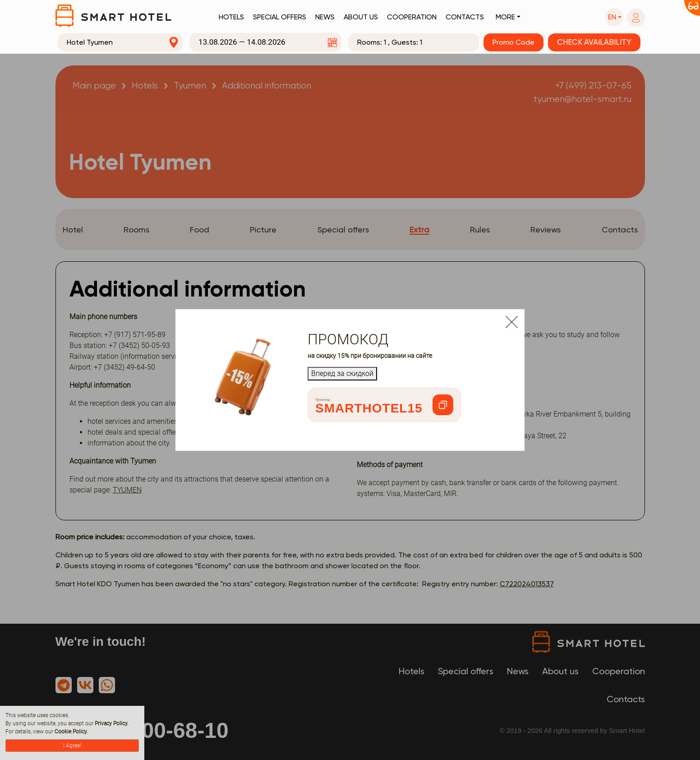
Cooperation (412, 17)
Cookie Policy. (71, 732)
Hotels (231, 17)
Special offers (280, 17)
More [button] (505, 17)
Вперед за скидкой (342, 373)
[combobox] (120, 42)
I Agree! (72, 746)
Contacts (465, 17)
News (325, 17)
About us (361, 17)
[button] (614, 17)
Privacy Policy (111, 723)
